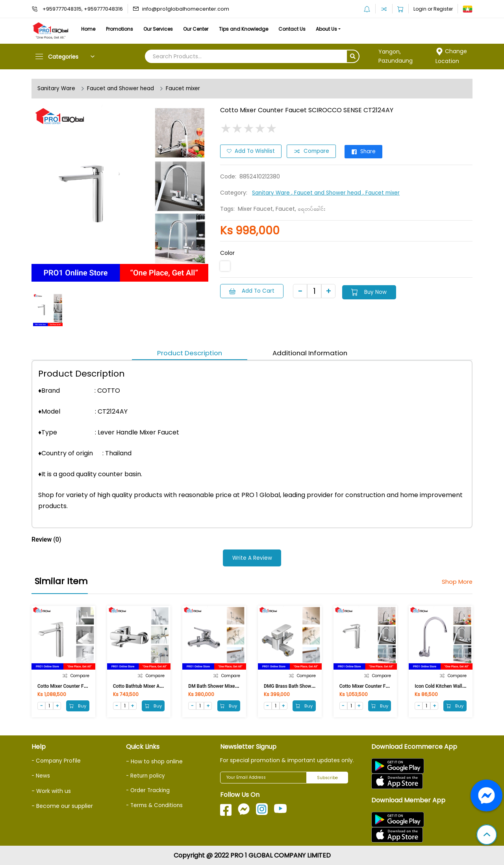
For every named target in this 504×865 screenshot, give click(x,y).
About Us (358, 29)
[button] (487, 835)
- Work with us (51, 788)
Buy (77, 705)
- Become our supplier (62, 803)
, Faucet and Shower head (329, 192)
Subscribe (327, 778)
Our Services (170, 29)
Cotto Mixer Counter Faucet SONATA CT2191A (389, 685)
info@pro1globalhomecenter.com (186, 9)
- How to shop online (154, 761)
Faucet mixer (187, 89)
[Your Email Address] (263, 778)
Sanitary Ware (57, 89)
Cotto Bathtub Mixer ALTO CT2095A (151, 685)
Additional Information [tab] (312, 353)
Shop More (456, 581)
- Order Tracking (149, 789)
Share (368, 151)
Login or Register (433, 9)
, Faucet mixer (385, 192)
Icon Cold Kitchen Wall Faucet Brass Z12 (457, 685)
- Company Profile (57, 760)
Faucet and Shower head (122, 89)
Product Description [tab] (187, 353)
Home (91, 29)
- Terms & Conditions (156, 802)
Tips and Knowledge (265, 29)
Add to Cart (253, 290)
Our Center (213, 29)
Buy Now (376, 290)
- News (41, 774)
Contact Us (318, 29)
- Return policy (146, 775)
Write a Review (252, 557)
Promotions (127, 29)
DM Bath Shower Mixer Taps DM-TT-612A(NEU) (238, 685)
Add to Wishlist (251, 151)
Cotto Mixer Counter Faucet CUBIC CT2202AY (86, 685)
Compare (313, 151)
